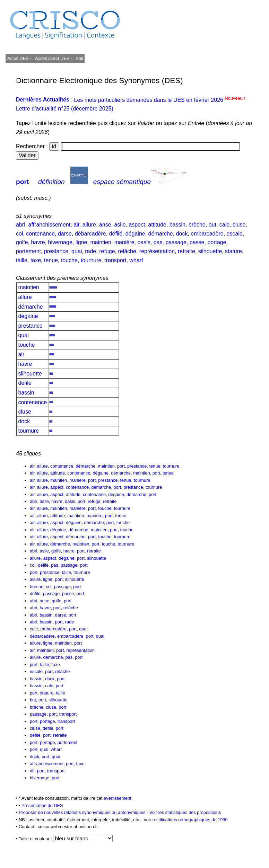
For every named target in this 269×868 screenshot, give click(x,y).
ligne (81, 242)
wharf (136, 260)
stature (233, 251)
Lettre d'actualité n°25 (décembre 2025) (65, 109)
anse (105, 225)
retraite (186, 251)
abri (21, 225)
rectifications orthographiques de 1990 (190, 820)
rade (90, 251)
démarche (161, 234)
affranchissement (50, 225)
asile (120, 225)
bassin (177, 225)
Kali (79, 58)
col (19, 234)
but (212, 225)
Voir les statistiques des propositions (185, 812)
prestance (56, 251)
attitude (157, 225)
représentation (157, 251)
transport (115, 260)
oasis (144, 242)
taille (22, 260)
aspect (137, 225)
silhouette (210, 251)
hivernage (60, 242)
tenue (51, 260)
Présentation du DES (42, 805)
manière (124, 242)
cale (224, 225)
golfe (22, 242)
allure (89, 225)
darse (65, 234)
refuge (107, 251)
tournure (91, 260)
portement (28, 251)
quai (77, 251)
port (22, 182)
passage (176, 242)
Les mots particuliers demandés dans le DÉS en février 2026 (160, 100)
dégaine (135, 234)
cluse (239, 225)
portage (217, 242)
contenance (40, 234)
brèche (197, 225)
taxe (36, 260)
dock (182, 234)
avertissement (118, 798)
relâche (127, 251)
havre (38, 242)
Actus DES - (19, 58)
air (76, 225)
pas (158, 242)
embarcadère (207, 234)
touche (69, 260)
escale (235, 234)
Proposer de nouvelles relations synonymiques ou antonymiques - (84, 812)
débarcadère (90, 234)
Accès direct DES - (54, 58)
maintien (101, 242)
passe (197, 242)
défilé (116, 234)
